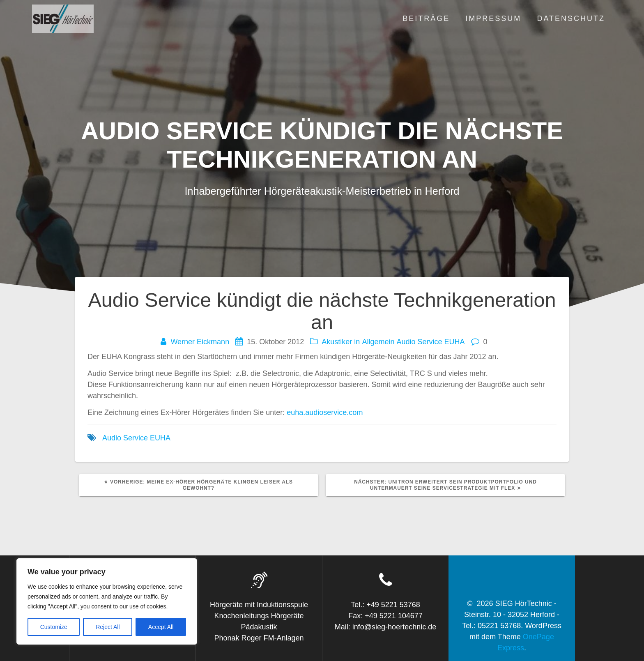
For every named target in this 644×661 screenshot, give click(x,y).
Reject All (108, 627)
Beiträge (426, 18)
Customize (54, 627)
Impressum (493, 18)
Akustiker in (341, 342)
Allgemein (378, 342)
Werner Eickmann (200, 342)
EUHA (455, 342)
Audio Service (419, 342)
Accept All (161, 627)
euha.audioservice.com (325, 412)
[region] (107, 601)
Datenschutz (571, 18)
